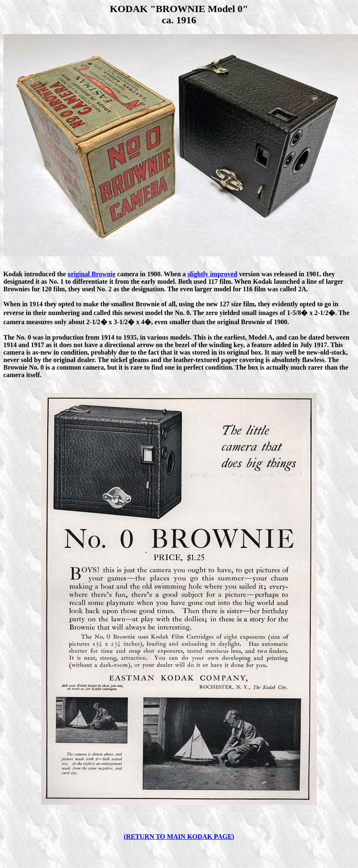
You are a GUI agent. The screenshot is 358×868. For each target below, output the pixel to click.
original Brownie (92, 274)
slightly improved (212, 274)
